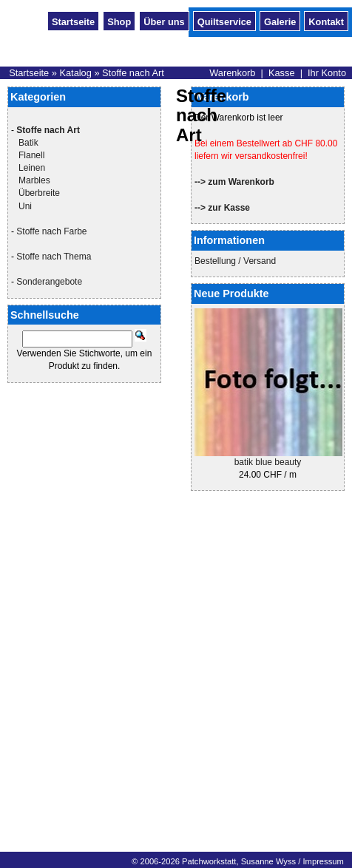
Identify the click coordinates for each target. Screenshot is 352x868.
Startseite (73, 21)
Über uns (164, 21)
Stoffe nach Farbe (51, 231)
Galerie (280, 21)
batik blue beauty (268, 462)
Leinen (32, 168)
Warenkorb (232, 73)
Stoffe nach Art (133, 73)
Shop (119, 21)
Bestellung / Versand (235, 261)
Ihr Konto (327, 73)
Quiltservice (224, 21)
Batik (28, 143)
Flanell (31, 155)
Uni (25, 206)
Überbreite (39, 193)
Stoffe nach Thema (54, 257)
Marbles (34, 180)
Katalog (75, 73)
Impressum (323, 861)
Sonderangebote (49, 282)
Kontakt (326, 21)
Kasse (282, 73)
